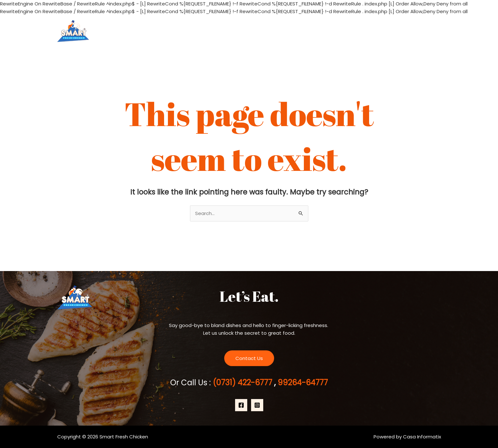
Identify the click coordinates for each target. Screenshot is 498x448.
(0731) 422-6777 (243, 383)
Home (318, 31)
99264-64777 (302, 383)
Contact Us (422, 31)
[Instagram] (257, 405)
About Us (348, 31)
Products (384, 31)
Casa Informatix (422, 437)
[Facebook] (241, 405)
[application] (394, 31)
